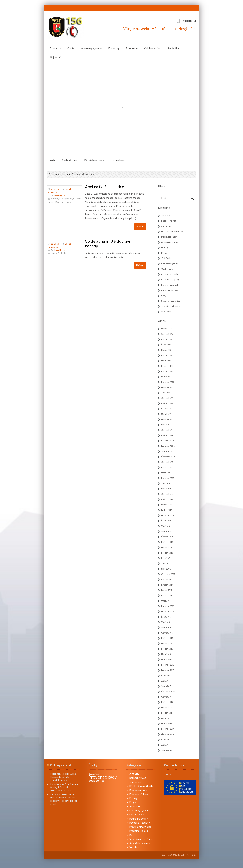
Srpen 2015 (166, 686)
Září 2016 (165, 622)
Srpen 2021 (166, 425)
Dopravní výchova (63, 202)
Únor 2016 (166, 654)
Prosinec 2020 (168, 441)
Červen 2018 (167, 537)
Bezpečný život (66, 199)
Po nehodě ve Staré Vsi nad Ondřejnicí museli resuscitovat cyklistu (65, 787)
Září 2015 (165, 681)
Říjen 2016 (166, 617)
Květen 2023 (167, 366)
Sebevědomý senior (171, 306)
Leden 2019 (167, 510)
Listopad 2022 (168, 387)
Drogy (164, 253)
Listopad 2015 (168, 670)
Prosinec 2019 (168, 478)
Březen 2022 (167, 409)
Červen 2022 (167, 398)
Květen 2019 (167, 500)
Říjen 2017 (166, 558)
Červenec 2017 (168, 574)
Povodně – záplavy (170, 280)
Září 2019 (166, 484)
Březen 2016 (167, 649)
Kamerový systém (91, 48)
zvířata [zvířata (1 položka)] (102, 781)
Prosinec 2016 (168, 606)
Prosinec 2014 (168, 729)
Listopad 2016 (168, 612)
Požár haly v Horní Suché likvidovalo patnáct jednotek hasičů (63, 777)
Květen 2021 (167, 435)
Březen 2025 (167, 339)
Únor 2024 (166, 361)
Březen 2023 (167, 371)
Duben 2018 (167, 548)
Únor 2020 (166, 473)
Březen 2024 (167, 355)
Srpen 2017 (166, 569)
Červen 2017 (167, 580)
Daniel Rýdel (60, 196)
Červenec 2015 (168, 692)
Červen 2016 (167, 633)
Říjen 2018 (166, 521)
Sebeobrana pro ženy (171, 301)
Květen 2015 (167, 702)
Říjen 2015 (166, 676)
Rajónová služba (60, 58)
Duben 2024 (167, 350)
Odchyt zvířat (152, 48)
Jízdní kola (166, 258)
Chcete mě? (167, 226)
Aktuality (55, 48)
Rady (52, 160)
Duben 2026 (167, 329)
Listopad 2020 (168, 446)
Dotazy (165, 248)
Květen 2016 (167, 638)
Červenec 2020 (168, 457)
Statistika (173, 48)
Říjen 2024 (166, 345)
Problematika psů (170, 290)
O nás (71, 48)
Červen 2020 (167, 462)
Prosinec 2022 (168, 382)
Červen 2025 (167, 334)
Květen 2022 (167, 403)
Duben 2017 (167, 590)
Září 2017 (165, 564)
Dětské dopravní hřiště (172, 232)
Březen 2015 (167, 713)
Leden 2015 (167, 724)
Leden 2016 (167, 660)
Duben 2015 (167, 708)
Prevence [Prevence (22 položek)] (98, 777)
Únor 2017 (166, 601)
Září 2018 (166, 526)
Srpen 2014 (166, 750)
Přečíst (140, 227)
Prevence (132, 48)
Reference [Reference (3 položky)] (94, 781)
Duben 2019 (167, 505)
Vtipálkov (166, 312)
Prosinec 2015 (168, 665)
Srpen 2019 (166, 489)
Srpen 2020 (167, 451)
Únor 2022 (166, 414)
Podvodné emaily (170, 274)
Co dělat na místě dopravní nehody (109, 244)
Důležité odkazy (94, 160)
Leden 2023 (167, 377)
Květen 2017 (167, 585)
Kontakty (114, 48)
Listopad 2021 (168, 419)
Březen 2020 (167, 468)
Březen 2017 (167, 596)
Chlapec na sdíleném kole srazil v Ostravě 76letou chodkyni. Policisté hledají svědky (63, 799)
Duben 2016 (167, 644)
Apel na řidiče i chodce (104, 187)
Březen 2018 (167, 553)
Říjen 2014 (166, 740)
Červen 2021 (167, 430)
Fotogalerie (118, 160)
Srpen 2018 (166, 532)
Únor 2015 (166, 718)
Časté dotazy (70, 160)
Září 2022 (166, 393)
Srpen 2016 (166, 628)
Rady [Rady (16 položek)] (112, 777)
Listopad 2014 (168, 734)
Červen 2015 (167, 697)
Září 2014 (166, 745)
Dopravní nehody (58, 253)
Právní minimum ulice (171, 285)
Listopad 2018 (168, 516)
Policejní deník (61, 765)
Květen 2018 (167, 542)
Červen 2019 (167, 494)
